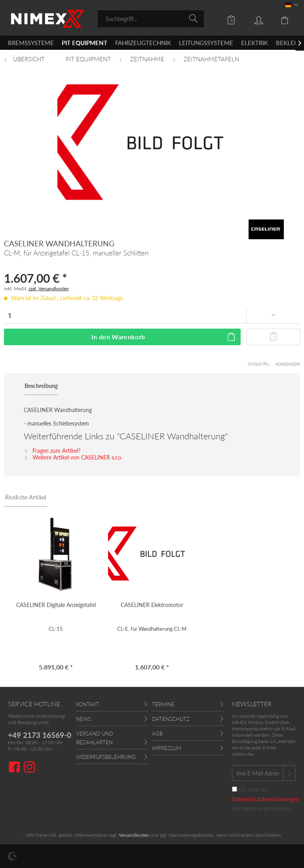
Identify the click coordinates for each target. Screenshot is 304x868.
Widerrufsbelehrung (106, 757)
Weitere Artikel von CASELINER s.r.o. (73, 457)
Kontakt (88, 704)
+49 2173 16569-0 (40, 735)
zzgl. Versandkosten (49, 288)
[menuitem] (151, 19)
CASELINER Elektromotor (152, 605)
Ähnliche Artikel (26, 497)
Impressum (167, 748)
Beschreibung (41, 386)
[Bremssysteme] (31, 43)
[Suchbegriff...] (151, 19)
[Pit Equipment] (85, 43)
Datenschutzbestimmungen (266, 799)
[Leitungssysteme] (206, 43)
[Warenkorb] (280, 18)
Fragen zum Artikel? (52, 451)
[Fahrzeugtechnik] (143, 43)
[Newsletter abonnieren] (289, 773)
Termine (163, 704)
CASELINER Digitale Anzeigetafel (56, 605)
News (84, 719)
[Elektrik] (255, 43)
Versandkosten (134, 835)
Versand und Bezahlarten (95, 738)
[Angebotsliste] (226, 18)
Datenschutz (171, 719)
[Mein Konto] (253, 18)
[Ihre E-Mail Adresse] (258, 773)
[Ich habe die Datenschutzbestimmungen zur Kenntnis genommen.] (235, 789)
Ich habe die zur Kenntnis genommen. (266, 799)
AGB (157, 734)
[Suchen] (195, 18)
